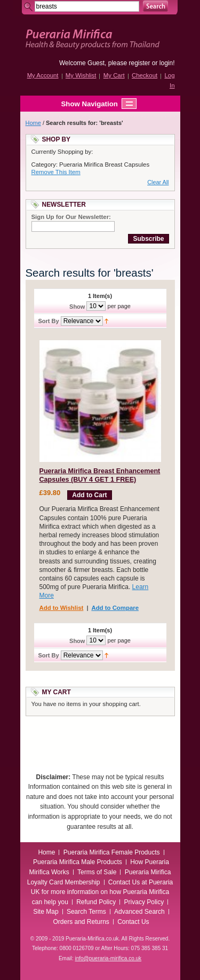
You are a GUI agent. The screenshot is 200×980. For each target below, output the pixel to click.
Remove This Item (56, 172)
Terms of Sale (97, 872)
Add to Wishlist (62, 608)
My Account (43, 75)
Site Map (46, 912)
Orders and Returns (81, 922)
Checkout (145, 75)
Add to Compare (115, 608)
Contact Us (133, 922)
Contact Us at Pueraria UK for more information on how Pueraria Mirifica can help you (102, 892)
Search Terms (86, 912)
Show (77, 306)
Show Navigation (79, 104)
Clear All (158, 182)
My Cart (114, 75)
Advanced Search (139, 912)
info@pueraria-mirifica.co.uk (108, 958)
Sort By (49, 321)
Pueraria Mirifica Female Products (112, 852)
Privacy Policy (144, 902)
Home (33, 123)
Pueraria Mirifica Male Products (78, 862)
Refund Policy (96, 902)
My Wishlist (81, 75)
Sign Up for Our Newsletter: (71, 217)
